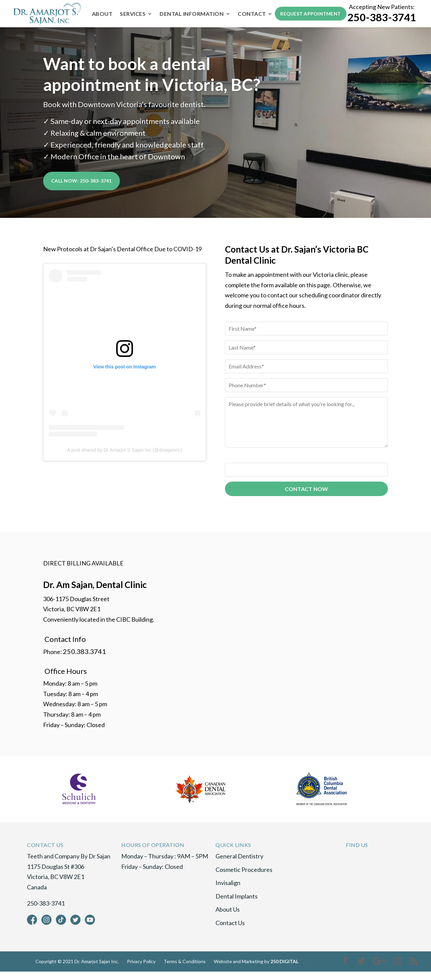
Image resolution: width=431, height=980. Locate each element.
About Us (228, 918)
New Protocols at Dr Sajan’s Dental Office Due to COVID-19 (122, 257)
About (101, 14)
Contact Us (230, 931)
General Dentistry (239, 864)
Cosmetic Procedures (244, 878)
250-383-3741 (382, 22)
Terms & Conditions (185, 969)
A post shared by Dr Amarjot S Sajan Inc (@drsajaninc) (124, 458)
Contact (105, 24)
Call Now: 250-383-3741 (81, 191)
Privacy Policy (141, 969)
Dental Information (191, 14)
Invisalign (228, 891)
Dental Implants (237, 905)
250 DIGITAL (284, 969)
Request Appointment (309, 19)
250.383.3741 (85, 659)
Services (132, 14)
